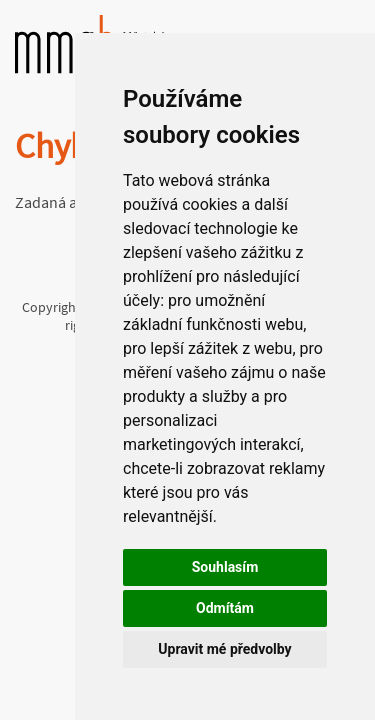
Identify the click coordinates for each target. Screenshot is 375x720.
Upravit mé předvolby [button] (224, 649)
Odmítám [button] (225, 608)
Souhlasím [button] (225, 567)
